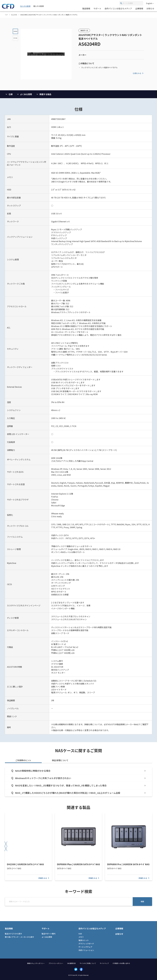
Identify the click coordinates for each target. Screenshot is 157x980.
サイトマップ (104, 963)
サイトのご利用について (88, 963)
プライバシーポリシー (56, 963)
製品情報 (86, 8)
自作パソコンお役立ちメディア (118, 8)
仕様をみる (138, 73)
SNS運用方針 (72, 963)
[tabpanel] (78, 782)
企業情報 (139, 8)
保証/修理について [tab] (60, 760)
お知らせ (150, 8)
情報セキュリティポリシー (36, 963)
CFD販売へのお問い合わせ (121, 963)
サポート (97, 8)
